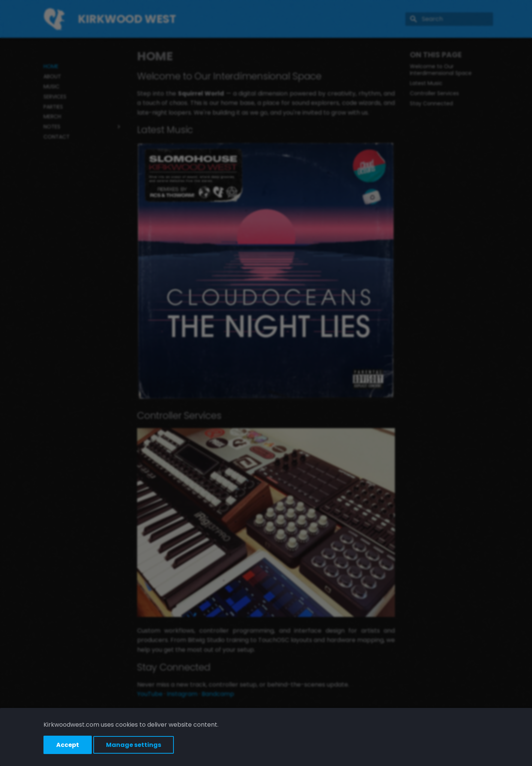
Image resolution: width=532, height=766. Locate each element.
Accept (68, 745)
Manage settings (134, 745)
